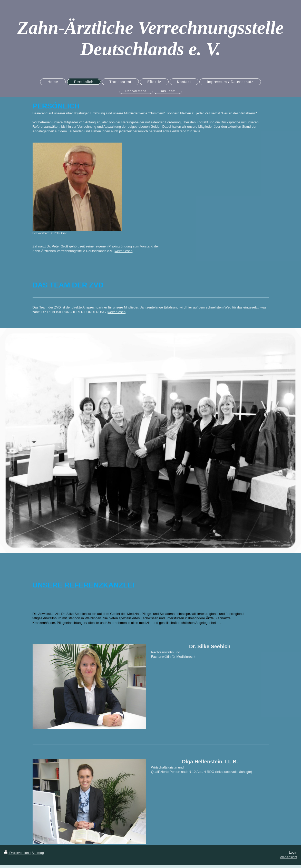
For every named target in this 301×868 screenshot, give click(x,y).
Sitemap (38, 853)
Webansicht (288, 857)
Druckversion (17, 853)
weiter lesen (124, 251)
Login (293, 852)
